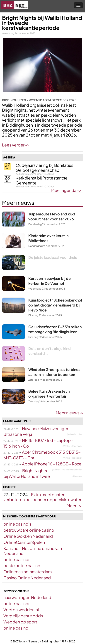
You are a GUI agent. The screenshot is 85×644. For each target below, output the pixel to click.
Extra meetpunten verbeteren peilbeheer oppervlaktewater (42, 497)
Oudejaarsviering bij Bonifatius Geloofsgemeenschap (44, 168)
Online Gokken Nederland (28, 536)
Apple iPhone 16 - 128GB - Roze (52, 464)
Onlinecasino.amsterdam (28, 572)
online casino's (17, 524)
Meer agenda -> (66, 190)
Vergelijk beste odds (23, 616)
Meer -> (74, 506)
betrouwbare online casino (29, 530)
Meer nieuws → (69, 413)
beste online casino (22, 565)
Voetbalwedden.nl (21, 610)
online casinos (17, 559)
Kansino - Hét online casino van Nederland (33, 551)
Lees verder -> (16, 145)
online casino (16, 628)
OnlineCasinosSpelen (24, 542)
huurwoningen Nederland (27, 597)
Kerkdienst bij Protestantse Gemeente (42, 180)
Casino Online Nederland (27, 578)
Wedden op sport (20, 622)
